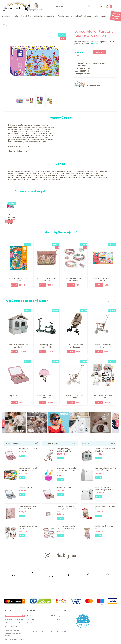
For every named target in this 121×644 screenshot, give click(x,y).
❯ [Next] (117, 424)
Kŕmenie (60, 16)
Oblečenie (6, 16)
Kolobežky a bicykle (83, 16)
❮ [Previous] (4, 424)
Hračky (16, 16)
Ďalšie (96, 16)
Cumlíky (69, 16)
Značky (104, 16)
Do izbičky (38, 16)
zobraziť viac (94, 44)
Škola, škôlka (26, 16)
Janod (83, 66)
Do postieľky (49, 16)
